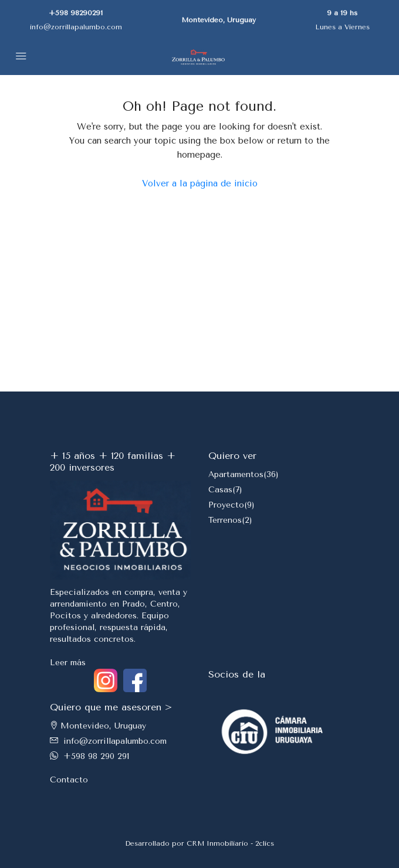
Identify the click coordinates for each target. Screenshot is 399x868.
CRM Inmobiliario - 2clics (230, 843)
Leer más (68, 663)
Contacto (69, 780)
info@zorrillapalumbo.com (76, 27)
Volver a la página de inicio (200, 183)
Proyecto (226, 505)
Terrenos (225, 520)
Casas (220, 490)
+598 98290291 (76, 13)
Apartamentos (236, 474)
